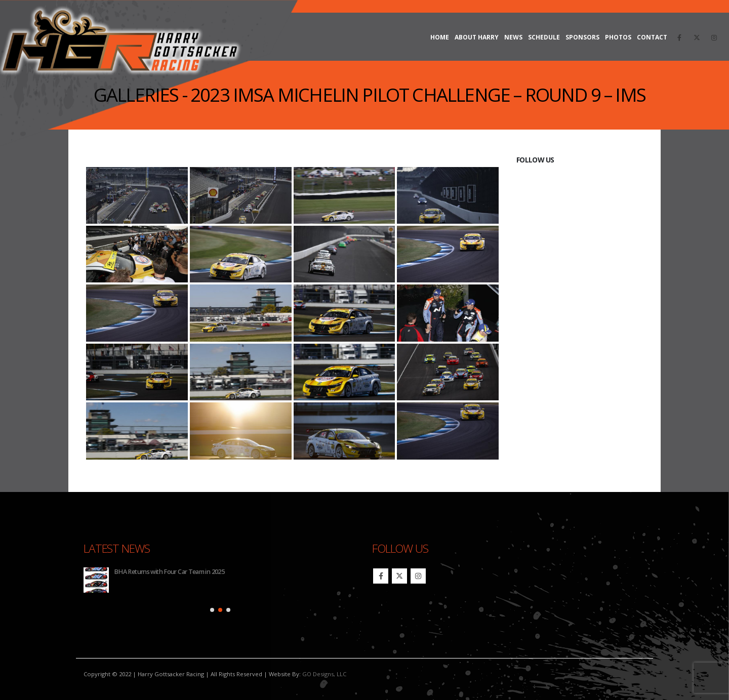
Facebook (381, 576)
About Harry (477, 37)
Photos (618, 37)
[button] (212, 610)
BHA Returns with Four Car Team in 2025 (169, 572)
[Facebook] (679, 37)
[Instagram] (714, 37)
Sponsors (582, 37)
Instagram (418, 576)
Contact (652, 37)
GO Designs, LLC (324, 674)
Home (440, 37)
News (513, 37)
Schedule (544, 37)
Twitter (399, 576)
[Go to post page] (96, 580)
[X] (697, 37)
